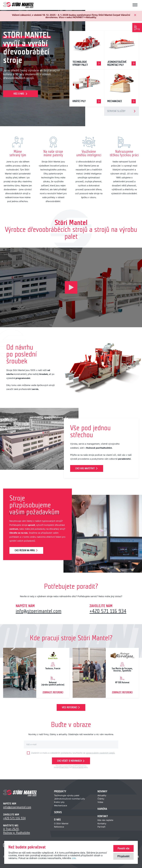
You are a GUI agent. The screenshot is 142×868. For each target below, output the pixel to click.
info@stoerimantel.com (39, 611)
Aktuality (102, 795)
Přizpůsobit (123, 856)
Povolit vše (123, 848)
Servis (58, 812)
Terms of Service (78, 767)
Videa (100, 802)
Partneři (101, 827)
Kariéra (102, 809)
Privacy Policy (64, 767)
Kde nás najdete (105, 820)
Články (101, 799)
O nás (57, 820)
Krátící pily (59, 802)
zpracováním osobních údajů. (101, 753)
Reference (59, 827)
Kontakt (103, 816)
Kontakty (102, 823)
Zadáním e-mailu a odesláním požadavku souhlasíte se (73, 753)
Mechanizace (61, 805)
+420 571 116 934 (108, 611)
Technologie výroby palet (67, 795)
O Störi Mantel (61, 823)
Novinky (102, 791)
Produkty (60, 791)
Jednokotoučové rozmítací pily (69, 799)
